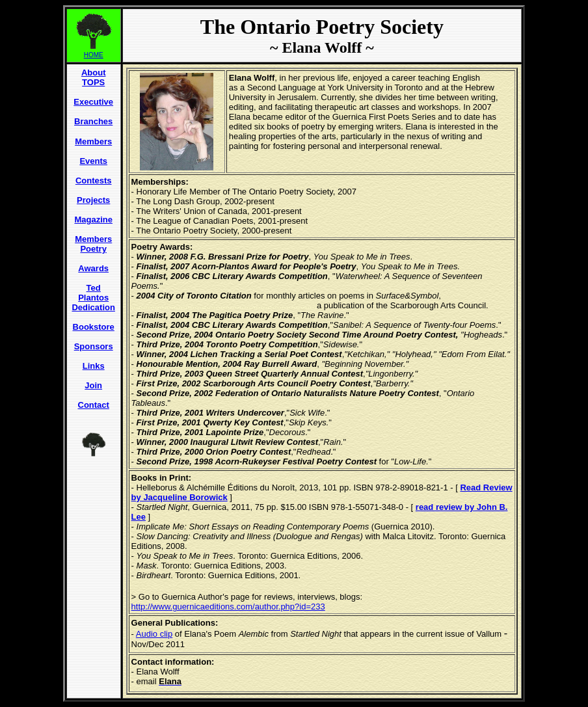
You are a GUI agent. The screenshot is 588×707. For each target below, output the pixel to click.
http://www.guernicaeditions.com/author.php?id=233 (228, 607)
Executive (93, 102)
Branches (93, 121)
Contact (94, 405)
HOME (94, 55)
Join (93, 385)
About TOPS (94, 77)
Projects (93, 200)
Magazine (93, 220)
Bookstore (94, 327)
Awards (93, 268)
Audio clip (154, 634)
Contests (94, 180)
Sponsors (94, 346)
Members (93, 141)
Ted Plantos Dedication (93, 298)
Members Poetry (93, 244)
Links (94, 366)
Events (93, 161)
